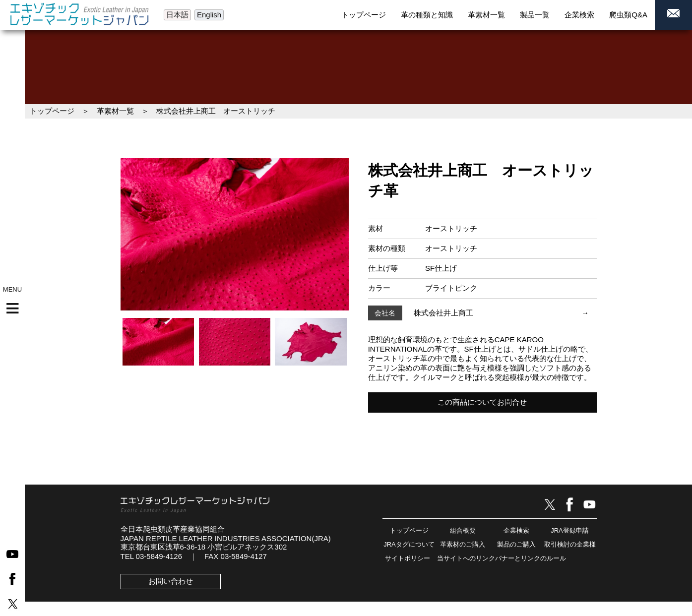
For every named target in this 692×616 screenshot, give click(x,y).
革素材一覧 (115, 111)
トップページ (52, 111)
